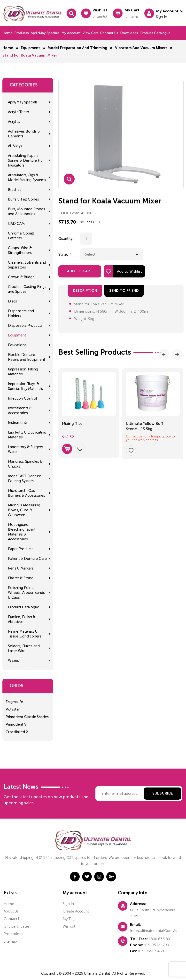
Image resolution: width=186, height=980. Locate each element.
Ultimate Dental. (98, 973)
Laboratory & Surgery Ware (25, 449)
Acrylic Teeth (19, 112)
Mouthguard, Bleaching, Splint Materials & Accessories (22, 532)
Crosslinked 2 (17, 732)
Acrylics (14, 122)
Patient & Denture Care (27, 559)
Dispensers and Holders (21, 313)
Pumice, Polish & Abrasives (22, 619)
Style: (64, 254)
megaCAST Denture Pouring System (25, 478)
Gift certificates (17, 926)
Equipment (30, 48)
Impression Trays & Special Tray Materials (25, 386)
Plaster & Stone (21, 578)
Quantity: (66, 239)
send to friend (124, 291)
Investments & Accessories (20, 410)
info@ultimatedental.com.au (154, 931)
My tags (70, 919)
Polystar (13, 709)
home (9, 904)
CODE (64, 213)
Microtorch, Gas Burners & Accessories (27, 493)
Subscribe (163, 794)
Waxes (13, 661)
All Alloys (15, 146)
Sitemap (10, 941)
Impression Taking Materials (23, 372)
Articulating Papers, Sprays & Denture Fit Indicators (25, 160)
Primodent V (16, 724)
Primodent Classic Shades (27, 717)
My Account (71, 33)
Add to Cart (80, 271)
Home (7, 33)
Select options (67, 449)
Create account (76, 911)
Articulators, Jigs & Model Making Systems (27, 177)
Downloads (129, 33)
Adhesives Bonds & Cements (24, 134)
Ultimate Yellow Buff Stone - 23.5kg (145, 426)
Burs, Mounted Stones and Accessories (27, 211)
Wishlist (69, 926)
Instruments (18, 423)
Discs (12, 301)
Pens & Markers (21, 568)
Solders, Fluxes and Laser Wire (24, 648)
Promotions (13, 934)
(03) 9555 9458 (151, 951)
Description (85, 291)
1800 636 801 (160, 939)
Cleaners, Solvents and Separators (27, 265)
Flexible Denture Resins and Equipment (27, 357)
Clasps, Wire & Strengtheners (20, 250)
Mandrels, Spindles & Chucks (25, 464)
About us (11, 911)
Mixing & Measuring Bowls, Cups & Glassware (24, 510)
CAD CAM (16, 224)
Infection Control (22, 398)
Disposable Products (25, 326)
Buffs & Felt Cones (23, 199)
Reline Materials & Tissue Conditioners (25, 634)
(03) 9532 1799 (157, 945)
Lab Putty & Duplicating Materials (27, 435)
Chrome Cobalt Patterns (21, 236)
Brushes (15, 190)
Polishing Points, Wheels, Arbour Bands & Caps (26, 593)
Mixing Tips (72, 423)
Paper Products (21, 549)
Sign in (68, 904)
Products (22, 33)
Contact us (109, 33)
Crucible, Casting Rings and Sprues (27, 289)
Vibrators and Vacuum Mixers (141, 48)
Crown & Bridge (21, 277)
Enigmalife (14, 702)
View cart (90, 33)
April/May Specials (45, 33)
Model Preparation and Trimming (77, 48)
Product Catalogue (155, 33)
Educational (18, 345)
